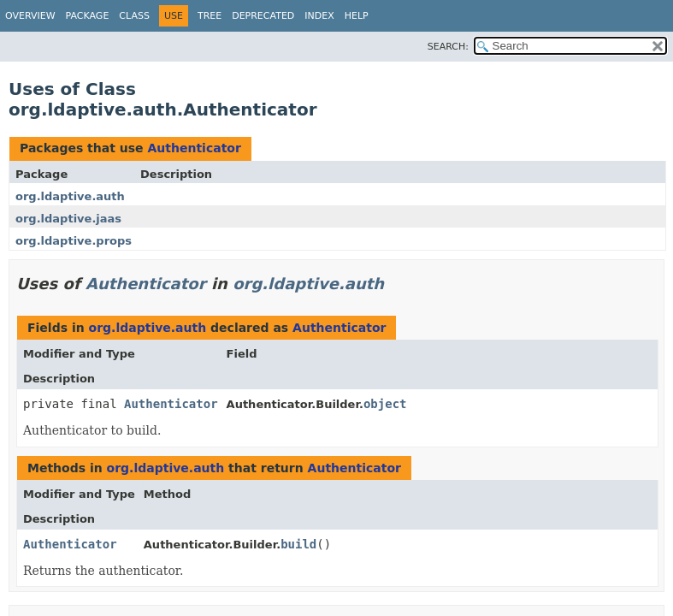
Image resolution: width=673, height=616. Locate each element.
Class (134, 16)
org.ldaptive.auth (70, 196)
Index (319, 16)
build (298, 544)
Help (357, 16)
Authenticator (194, 148)
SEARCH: (448, 47)
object (385, 404)
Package (88, 16)
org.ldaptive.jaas (68, 219)
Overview (30, 16)
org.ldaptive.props (74, 241)
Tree (210, 16)
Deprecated (263, 16)
